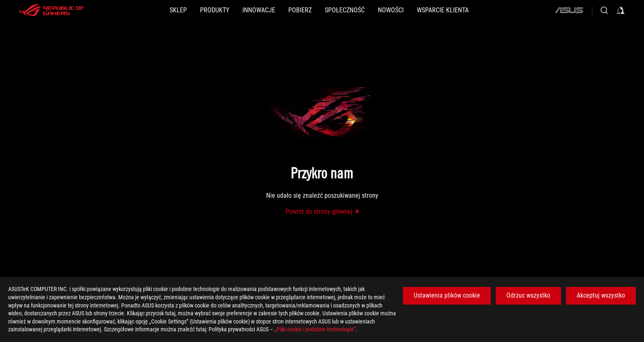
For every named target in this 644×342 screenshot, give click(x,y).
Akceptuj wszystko (601, 295)
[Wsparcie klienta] (443, 10)
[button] (215, 10)
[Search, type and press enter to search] (604, 10)
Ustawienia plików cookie (447, 295)
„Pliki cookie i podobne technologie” (315, 329)
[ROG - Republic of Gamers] (51, 10)
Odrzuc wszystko (528, 295)
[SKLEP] (178, 10)
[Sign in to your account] (621, 10)
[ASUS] (569, 10)
